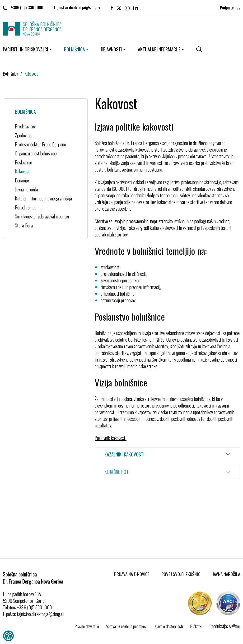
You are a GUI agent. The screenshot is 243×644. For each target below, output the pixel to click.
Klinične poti (117, 475)
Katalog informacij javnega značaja (43, 198)
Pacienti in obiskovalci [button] (26, 49)
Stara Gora (24, 225)
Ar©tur (234, 626)
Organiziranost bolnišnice (36, 153)
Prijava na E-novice (132, 574)
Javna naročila (26, 189)
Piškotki (196, 626)
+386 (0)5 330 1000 (23, 7)
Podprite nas (230, 7)
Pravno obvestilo (87, 626)
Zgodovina (23, 135)
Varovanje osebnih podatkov (126, 626)
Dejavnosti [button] (111, 49)
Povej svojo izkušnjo (181, 574)
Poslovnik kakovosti (111, 438)
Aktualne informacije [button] (159, 49)
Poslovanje (23, 162)
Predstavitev (25, 126)
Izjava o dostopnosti (168, 626)
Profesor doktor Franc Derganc (40, 144)
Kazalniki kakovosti (124, 455)
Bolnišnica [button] (75, 49)
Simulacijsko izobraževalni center (42, 216)
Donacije (22, 180)
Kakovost (31, 73)
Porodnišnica (26, 207)
